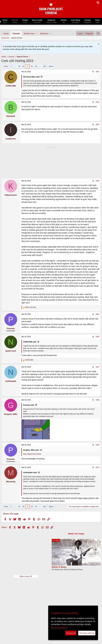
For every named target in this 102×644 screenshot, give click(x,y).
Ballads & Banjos (59, 567)
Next (51, 66)
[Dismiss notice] (98, 44)
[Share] (93, 72)
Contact (88, 21)
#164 (97, 181)
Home (5, 21)
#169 (97, 445)
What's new (29, 33)
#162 (97, 102)
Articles (64, 21)
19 (36, 66)
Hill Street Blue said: (31, 77)
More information (59, 627)
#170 (97, 467)
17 (27, 66)
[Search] (98, 33)
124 (44, 66)
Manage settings (87, 633)
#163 (97, 125)
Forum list (5, 38)
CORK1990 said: (30, 342)
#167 (97, 367)
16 (23, 66)
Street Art (51, 21)
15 (19, 66)
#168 (97, 400)
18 (32, 66)
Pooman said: (29, 405)
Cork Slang (75, 21)
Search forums (17, 38)
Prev (6, 66)
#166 (97, 337)
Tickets (25, 21)
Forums (15, 21)
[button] (36, 33)
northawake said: (30, 472)
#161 (97, 72)
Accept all (71, 633)
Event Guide (37, 21)
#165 (97, 314)
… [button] (15, 66)
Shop (97, 21)
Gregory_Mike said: (31, 450)
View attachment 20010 (32, 454)
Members (44, 33)
